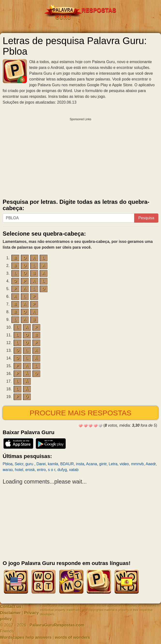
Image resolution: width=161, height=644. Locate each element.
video (124, 464)
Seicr (19, 464)
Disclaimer (10, 613)
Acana (91, 464)
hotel (19, 470)
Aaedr (151, 464)
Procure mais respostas (80, 413)
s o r (51, 470)
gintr (103, 464)
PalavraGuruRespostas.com (57, 625)
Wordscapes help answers (26, 637)
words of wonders (72, 637)
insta (80, 464)
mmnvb (137, 464)
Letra (113, 464)
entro (41, 470)
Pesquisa (146, 218)
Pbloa (8, 464)
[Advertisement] (80, 157)
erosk (30, 470)
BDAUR (67, 464)
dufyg (62, 470)
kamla (53, 464)
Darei (41, 464)
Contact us (11, 607)
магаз (8, 470)
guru (30, 464)
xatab (74, 470)
